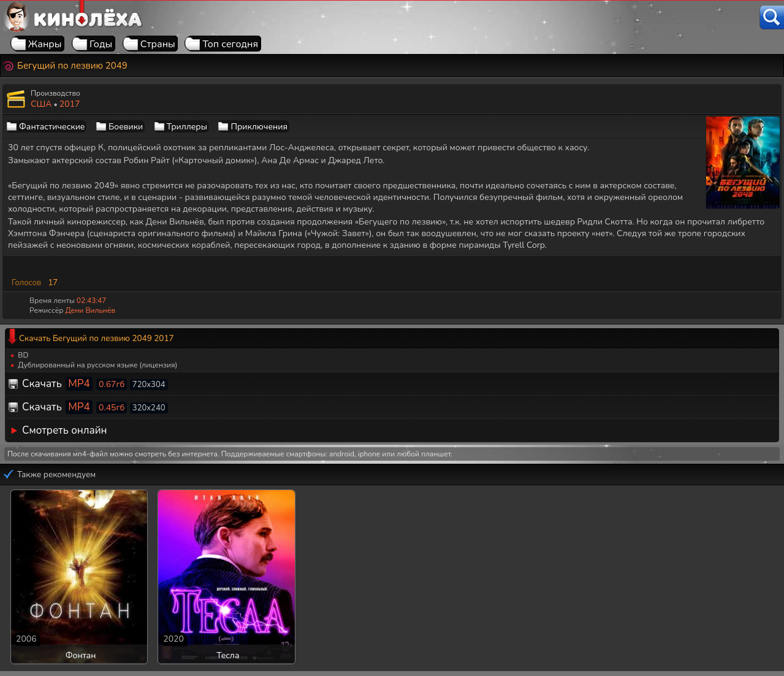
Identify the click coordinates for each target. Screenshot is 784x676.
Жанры (45, 44)
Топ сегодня (230, 44)
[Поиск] (772, 17)
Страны (158, 44)
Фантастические (52, 127)
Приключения (259, 127)
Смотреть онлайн (65, 430)
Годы (101, 44)
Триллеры (187, 127)
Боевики (126, 127)
